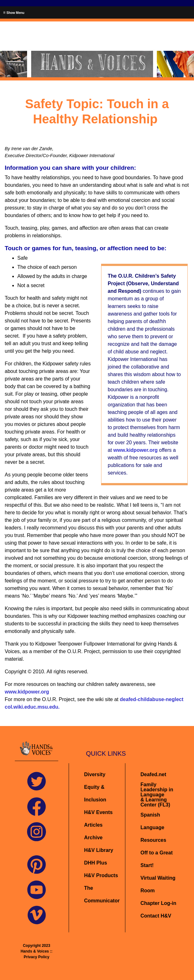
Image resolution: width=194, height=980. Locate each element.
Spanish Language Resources (153, 827)
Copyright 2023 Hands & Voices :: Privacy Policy (36, 951)
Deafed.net (153, 774)
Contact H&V (156, 916)
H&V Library (99, 850)
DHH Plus (96, 863)
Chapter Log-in (158, 903)
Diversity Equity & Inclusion (96, 787)
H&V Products (101, 875)
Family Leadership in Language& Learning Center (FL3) (157, 795)
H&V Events (98, 812)
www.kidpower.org (136, 450)
